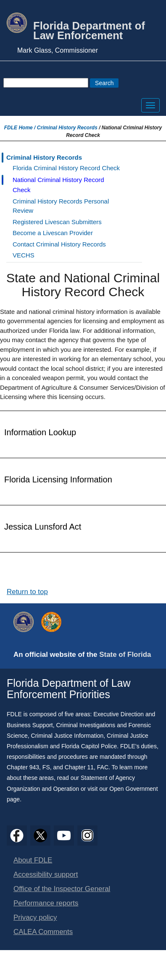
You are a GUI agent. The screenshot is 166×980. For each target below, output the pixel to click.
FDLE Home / (21, 128)
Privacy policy (35, 917)
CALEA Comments (43, 932)
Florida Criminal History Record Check (66, 168)
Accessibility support (46, 874)
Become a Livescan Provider (53, 233)
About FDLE (33, 860)
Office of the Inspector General (62, 889)
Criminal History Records (67, 128)
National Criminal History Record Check (58, 185)
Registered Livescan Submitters (57, 222)
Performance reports (46, 903)
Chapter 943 (23, 767)
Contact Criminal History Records (59, 244)
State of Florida (125, 655)
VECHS (24, 255)
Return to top (27, 592)
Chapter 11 (79, 767)
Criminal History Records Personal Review (61, 206)
